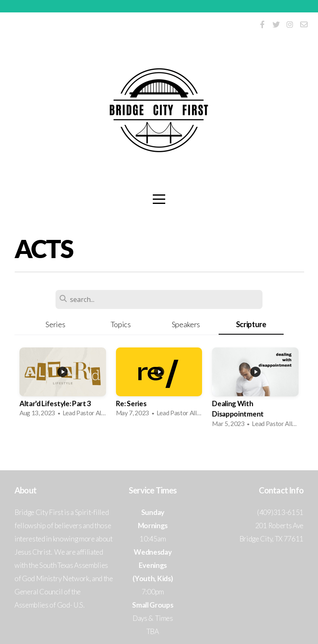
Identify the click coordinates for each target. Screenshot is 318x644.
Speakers (186, 324)
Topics (121, 324)
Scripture (251, 324)
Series (55, 324)
